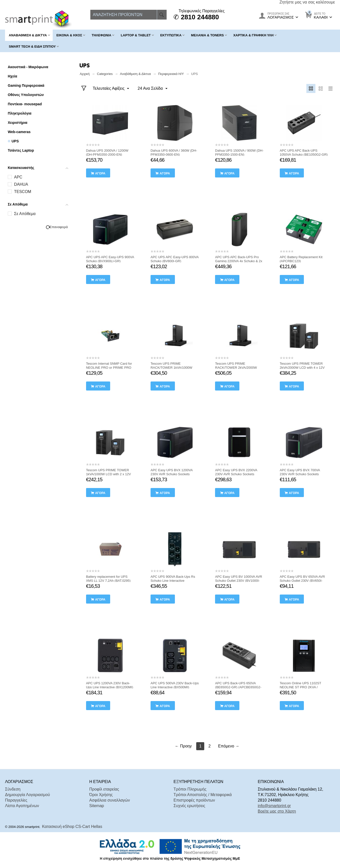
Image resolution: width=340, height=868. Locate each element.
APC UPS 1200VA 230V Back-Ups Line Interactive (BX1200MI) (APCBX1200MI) (110, 687)
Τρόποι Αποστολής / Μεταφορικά (202, 795)
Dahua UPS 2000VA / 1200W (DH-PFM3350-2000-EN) (107, 153)
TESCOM (23, 192)
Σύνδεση (13, 789)
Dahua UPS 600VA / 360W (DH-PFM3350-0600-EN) (174, 153)
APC (18, 177)
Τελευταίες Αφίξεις (111, 89)
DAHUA (21, 184)
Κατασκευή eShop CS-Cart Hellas (72, 827)
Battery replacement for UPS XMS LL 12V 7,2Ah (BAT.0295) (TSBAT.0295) (108, 581)
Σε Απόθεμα (25, 214)
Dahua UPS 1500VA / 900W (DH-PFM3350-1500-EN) (239, 153)
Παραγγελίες (16, 800)
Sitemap (97, 806)
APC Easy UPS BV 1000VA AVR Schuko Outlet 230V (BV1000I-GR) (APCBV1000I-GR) (239, 581)
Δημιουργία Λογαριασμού (27, 795)
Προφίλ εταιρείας (104, 789)
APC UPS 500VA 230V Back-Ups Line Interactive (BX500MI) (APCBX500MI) (175, 687)
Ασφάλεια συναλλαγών (110, 800)
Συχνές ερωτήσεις (189, 806)
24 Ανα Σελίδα (153, 89)
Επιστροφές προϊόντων (194, 800)
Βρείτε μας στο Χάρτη (277, 811)
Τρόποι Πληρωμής (190, 789)
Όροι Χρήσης (101, 795)
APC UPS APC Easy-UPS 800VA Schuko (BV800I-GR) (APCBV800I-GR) (175, 261)
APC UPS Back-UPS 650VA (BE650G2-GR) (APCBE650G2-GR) (238, 687)
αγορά (100, 173)
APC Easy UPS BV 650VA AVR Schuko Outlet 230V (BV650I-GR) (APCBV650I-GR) (302, 581)
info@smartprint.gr (274, 806)
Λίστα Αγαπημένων (22, 806)
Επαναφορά (59, 227)
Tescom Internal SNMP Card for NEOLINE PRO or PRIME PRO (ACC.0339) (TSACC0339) (109, 368)
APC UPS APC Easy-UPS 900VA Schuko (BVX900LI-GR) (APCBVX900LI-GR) (110, 261)
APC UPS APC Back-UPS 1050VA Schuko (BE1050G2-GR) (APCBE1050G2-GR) (304, 155)
